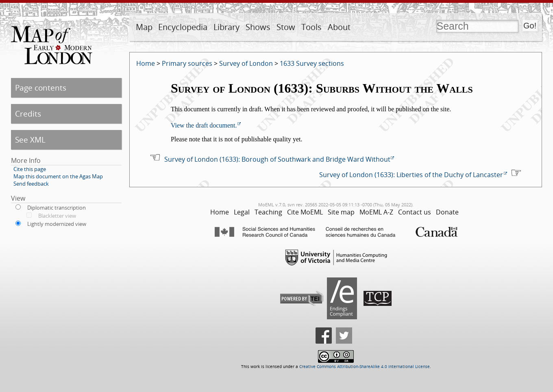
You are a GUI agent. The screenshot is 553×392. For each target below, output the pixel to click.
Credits (28, 114)
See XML (30, 140)
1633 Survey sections (312, 63)
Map (144, 27)
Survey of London (246, 63)
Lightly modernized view (57, 224)
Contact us (415, 212)
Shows (258, 27)
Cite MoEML (305, 212)
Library (226, 27)
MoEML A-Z (376, 212)
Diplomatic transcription (57, 208)
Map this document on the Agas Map (58, 176)
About (339, 27)
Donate (447, 212)
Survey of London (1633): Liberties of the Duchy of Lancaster (411, 175)
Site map (341, 212)
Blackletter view (57, 216)
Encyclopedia (183, 27)
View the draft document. (204, 125)
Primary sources (187, 63)
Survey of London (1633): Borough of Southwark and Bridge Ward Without (277, 159)
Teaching (268, 212)
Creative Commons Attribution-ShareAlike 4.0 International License (365, 367)
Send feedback (31, 184)
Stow (286, 27)
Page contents (41, 88)
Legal (242, 212)
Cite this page (30, 169)
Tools (311, 27)
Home (146, 63)
